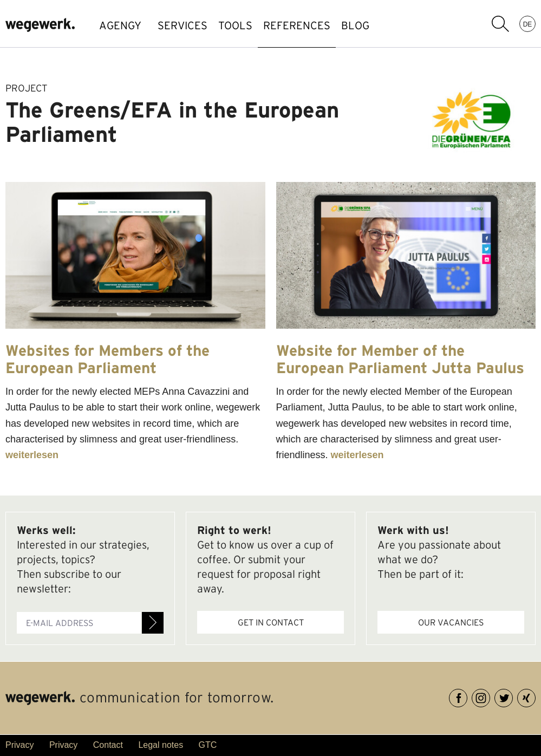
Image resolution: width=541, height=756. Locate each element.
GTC (208, 745)
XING (535, 696)
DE (528, 24)
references (324, 25)
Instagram (490, 696)
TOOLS (252, 25)
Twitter (513, 696)
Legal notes (161, 745)
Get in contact (271, 622)
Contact (108, 745)
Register (153, 623)
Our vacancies (451, 622)
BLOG (393, 25)
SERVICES (188, 25)
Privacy (19, 745)
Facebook (467, 696)
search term (500, 24)
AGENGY (120, 25)
